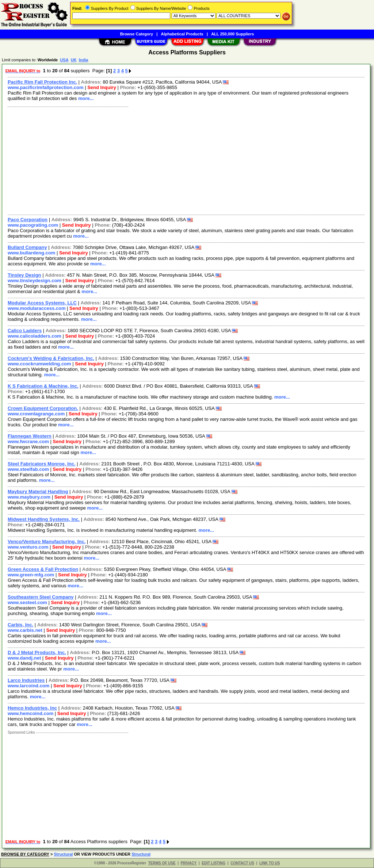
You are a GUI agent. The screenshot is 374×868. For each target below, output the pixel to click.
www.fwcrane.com (28, 441)
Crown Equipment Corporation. (43, 408)
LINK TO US (270, 863)
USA (64, 60)
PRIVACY (189, 863)
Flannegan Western (30, 436)
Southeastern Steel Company (41, 597)
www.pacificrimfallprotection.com (46, 87)
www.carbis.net (25, 630)
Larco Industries (26, 680)
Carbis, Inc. (20, 625)
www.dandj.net (24, 658)
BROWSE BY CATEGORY (25, 854)
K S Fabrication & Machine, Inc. (43, 386)
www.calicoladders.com (35, 336)
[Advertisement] (186, 160)
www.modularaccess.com (37, 308)
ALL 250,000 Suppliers (232, 34)
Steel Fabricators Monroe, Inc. (42, 464)
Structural (63, 854)
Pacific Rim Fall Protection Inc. (42, 82)
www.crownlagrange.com (36, 414)
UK (74, 60)
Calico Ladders (25, 331)
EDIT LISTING (213, 863)
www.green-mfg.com (31, 575)
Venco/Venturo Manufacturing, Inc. (47, 541)
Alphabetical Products (182, 34)
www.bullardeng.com (31, 253)
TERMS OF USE (162, 863)
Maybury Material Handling (38, 491)
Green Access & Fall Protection (43, 569)
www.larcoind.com (28, 686)
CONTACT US (242, 863)
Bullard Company (27, 247)
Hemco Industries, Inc (32, 708)
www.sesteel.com (27, 602)
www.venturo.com (28, 547)
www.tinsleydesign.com (35, 281)
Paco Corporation (28, 220)
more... (86, 98)
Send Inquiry (102, 87)
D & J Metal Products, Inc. (37, 652)
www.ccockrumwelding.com (39, 364)
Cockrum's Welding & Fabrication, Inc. (51, 358)
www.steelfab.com (28, 469)
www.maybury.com (29, 497)
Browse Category (137, 34)
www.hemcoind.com (30, 713)
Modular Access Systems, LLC (42, 303)
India (84, 60)
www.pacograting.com (33, 225)
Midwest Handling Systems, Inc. (44, 519)
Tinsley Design (24, 275)
